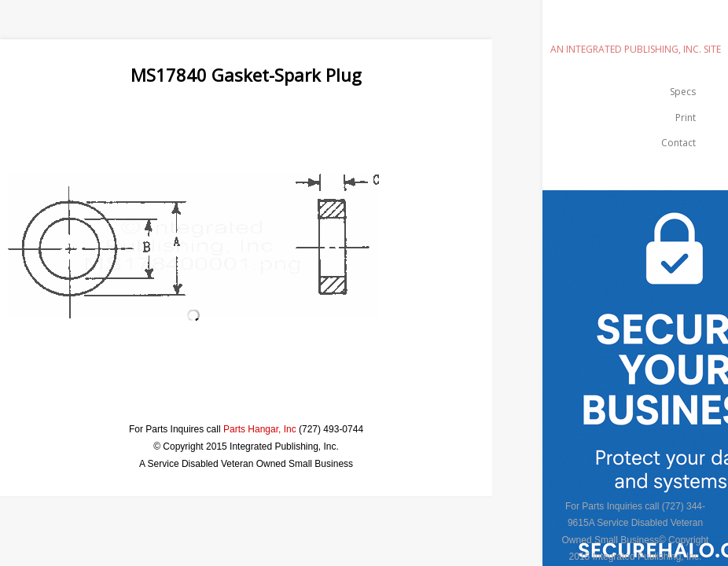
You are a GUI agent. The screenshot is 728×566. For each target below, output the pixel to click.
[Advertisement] (286, 123)
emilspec (635, 27)
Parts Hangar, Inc (260, 429)
